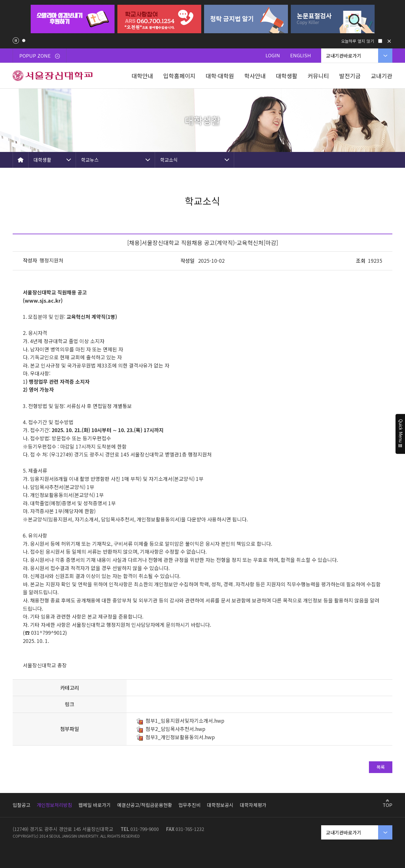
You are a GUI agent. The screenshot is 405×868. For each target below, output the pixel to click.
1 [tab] (24, 41)
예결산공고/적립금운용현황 (145, 805)
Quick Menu (400, 434)
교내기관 (382, 76)
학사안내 (255, 76)
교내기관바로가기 (344, 56)
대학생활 (287, 76)
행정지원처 (51, 260)
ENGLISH (301, 55)
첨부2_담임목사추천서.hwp (175, 729)
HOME (21, 160)
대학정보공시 (220, 805)
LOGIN (273, 55)
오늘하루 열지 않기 (358, 41)
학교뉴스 (90, 160)
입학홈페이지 (179, 76)
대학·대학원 (220, 76)
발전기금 (350, 76)
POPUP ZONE (40, 56)
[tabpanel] (72, 19)
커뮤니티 (318, 76)
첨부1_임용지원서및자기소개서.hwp (185, 720)
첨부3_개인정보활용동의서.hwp (180, 737)
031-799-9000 (145, 829)
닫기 (389, 41)
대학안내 (142, 76)
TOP (387, 805)
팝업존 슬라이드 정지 (16, 41)
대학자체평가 (253, 805)
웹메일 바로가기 (95, 805)
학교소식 (169, 160)
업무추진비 (190, 805)
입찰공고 (22, 805)
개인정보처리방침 (54, 805)
